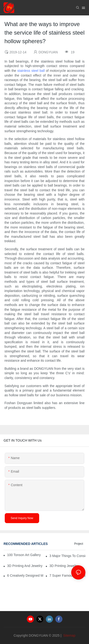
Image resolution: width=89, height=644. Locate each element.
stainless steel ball (31, 71)
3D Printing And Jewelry (25, 566)
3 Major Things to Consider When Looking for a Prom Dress (67, 556)
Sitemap (69, 635)
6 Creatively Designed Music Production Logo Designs (25, 575)
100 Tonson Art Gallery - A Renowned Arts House (24, 555)
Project (79, 544)
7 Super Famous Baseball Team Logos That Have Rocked (67, 575)
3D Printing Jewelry (64, 566)
